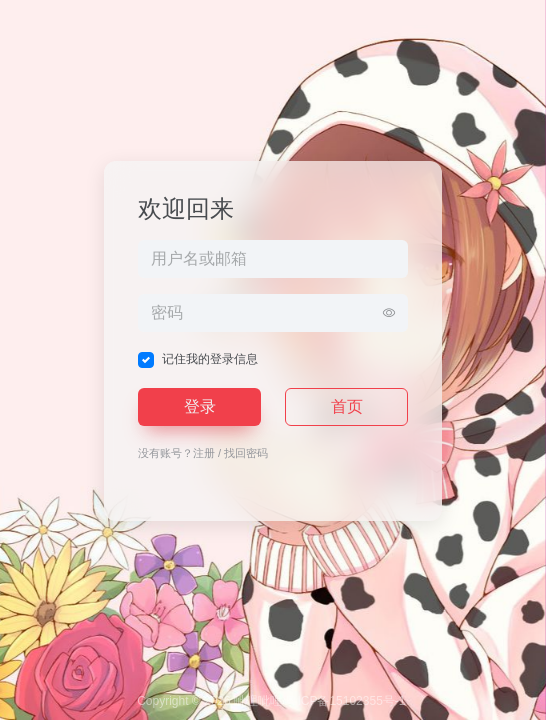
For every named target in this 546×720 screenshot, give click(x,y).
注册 (204, 453)
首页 (347, 406)
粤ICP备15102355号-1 (345, 701)
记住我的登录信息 (210, 359)
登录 (200, 406)
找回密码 (246, 453)
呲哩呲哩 (258, 701)
